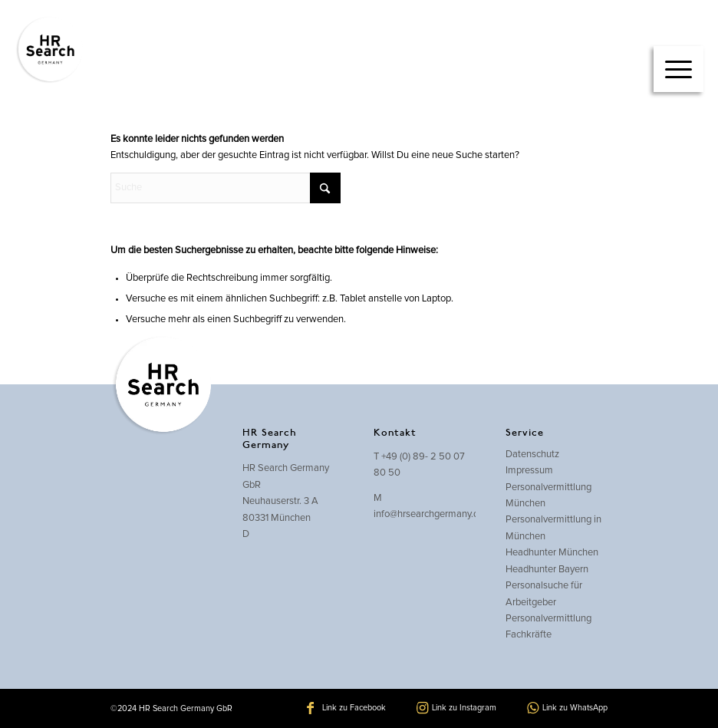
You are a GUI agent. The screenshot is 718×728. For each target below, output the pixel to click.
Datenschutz (532, 455)
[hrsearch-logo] (49, 50)
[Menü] (678, 69)
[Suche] (226, 188)
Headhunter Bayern (547, 570)
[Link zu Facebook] (346, 708)
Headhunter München (552, 553)
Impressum (529, 471)
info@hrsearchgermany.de (429, 514)
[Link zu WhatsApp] (567, 708)
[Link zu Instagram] (456, 708)
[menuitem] (678, 54)
